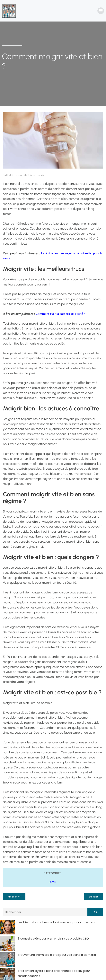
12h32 (41, 175)
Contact (22, 972)
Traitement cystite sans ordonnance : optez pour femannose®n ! (51, 937)
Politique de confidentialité (85, 972)
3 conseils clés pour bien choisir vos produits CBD (39, 927)
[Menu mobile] (101, 11)
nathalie (8, 175)
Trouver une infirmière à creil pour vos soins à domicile (42, 932)
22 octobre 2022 (26, 175)
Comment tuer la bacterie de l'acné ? (60, 314)
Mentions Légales (47, 972)
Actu (53, 882)
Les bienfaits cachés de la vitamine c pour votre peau (42, 922)
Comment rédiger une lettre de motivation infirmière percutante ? (52, 942)
